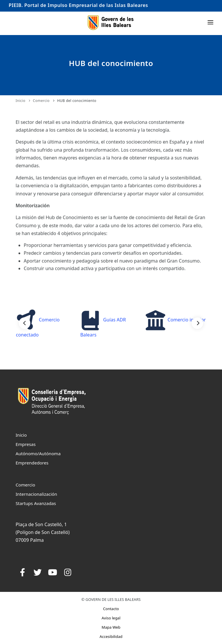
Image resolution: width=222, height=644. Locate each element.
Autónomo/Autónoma (38, 453)
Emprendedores (32, 463)
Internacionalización (36, 494)
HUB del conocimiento (77, 101)
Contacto (111, 609)
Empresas (26, 444)
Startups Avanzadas (36, 503)
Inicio (21, 101)
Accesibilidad (111, 636)
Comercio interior (175, 320)
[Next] (197, 323)
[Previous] (25, 323)
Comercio (41, 101)
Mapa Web (111, 627)
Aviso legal (111, 618)
